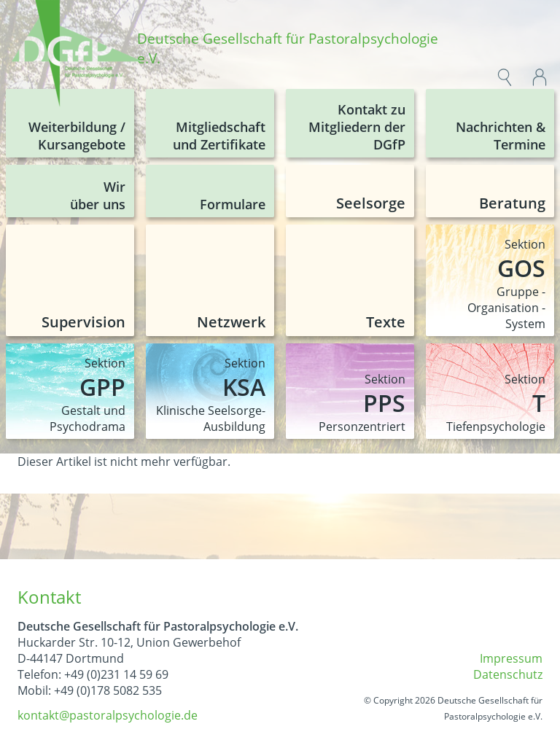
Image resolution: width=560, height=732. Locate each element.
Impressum (511, 658)
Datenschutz (508, 674)
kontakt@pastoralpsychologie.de (108, 715)
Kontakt (49, 597)
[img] (77, 55)
